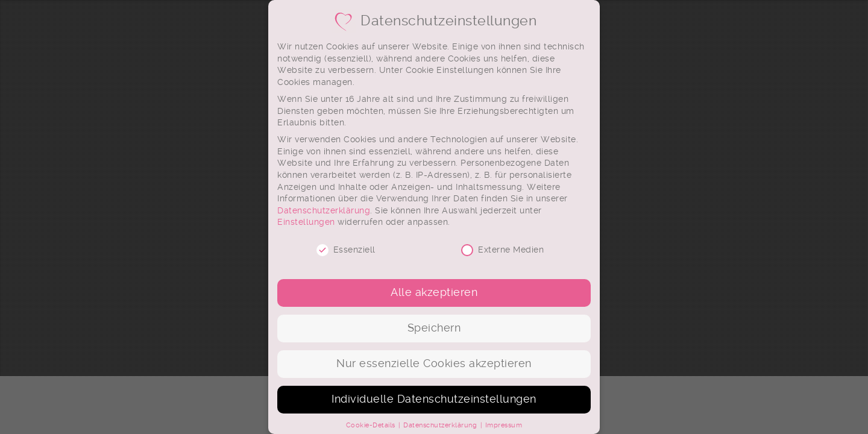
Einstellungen (306, 222)
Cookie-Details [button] (372, 425)
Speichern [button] (434, 328)
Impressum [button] (504, 425)
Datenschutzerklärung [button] (441, 425)
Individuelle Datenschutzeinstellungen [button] (434, 399)
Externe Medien (502, 250)
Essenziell (346, 250)
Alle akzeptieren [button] (434, 292)
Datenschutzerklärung (324, 210)
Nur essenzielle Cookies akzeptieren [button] (434, 363)
